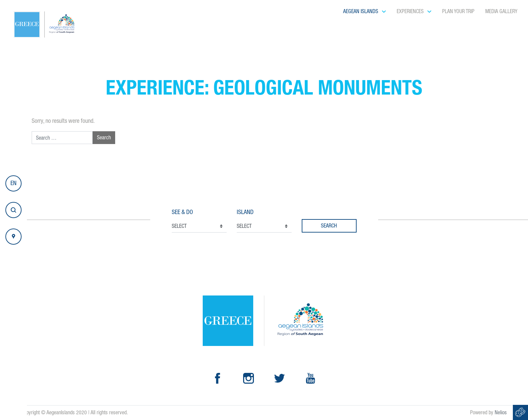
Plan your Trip (458, 11)
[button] (13, 183)
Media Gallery (501, 11)
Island (245, 212)
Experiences (411, 11)
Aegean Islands (361, 11)
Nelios (501, 412)
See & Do (182, 212)
